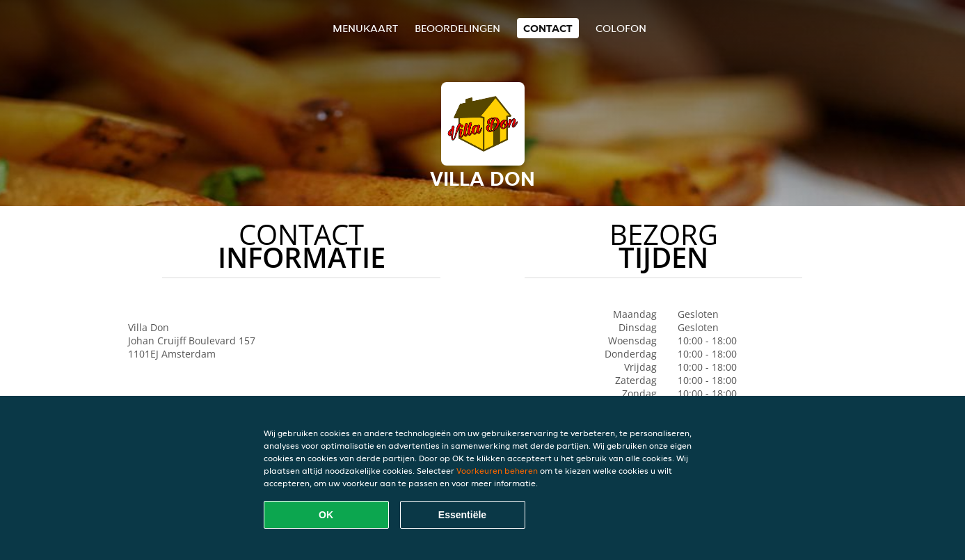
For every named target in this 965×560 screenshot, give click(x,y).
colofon (621, 28)
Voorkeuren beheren (497, 471)
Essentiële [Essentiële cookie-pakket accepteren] (462, 515)
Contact (548, 28)
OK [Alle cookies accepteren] (326, 515)
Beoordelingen (457, 28)
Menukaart (365, 28)
